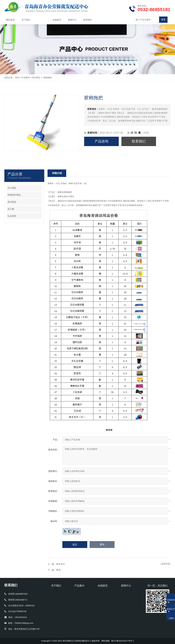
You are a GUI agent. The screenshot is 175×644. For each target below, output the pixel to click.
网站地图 (105, 641)
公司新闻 (125, 592)
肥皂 (58, 570)
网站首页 (10, 20)
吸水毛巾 (61, 564)
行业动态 (125, 597)
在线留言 (57, 20)
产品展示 (41, 20)
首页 (17, 78)
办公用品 (12, 188)
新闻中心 (72, 20)
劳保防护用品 (14, 195)
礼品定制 (12, 216)
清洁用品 (36, 78)
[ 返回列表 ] (165, 564)
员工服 (11, 209)
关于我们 (26, 20)
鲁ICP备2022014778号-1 (123, 641)
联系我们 (88, 20)
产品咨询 (101, 141)
